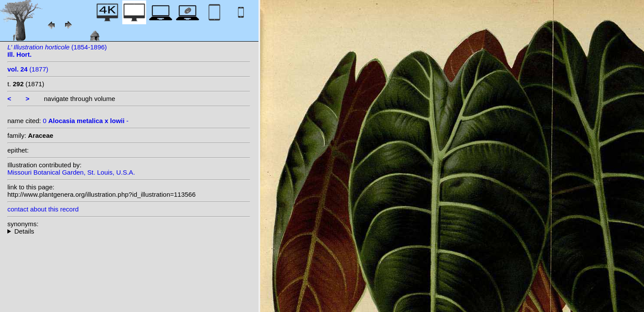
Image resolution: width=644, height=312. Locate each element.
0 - (86, 121)
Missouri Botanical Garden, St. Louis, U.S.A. (71, 172)
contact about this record (43, 209)
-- (129, 231)
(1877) (28, 69)
